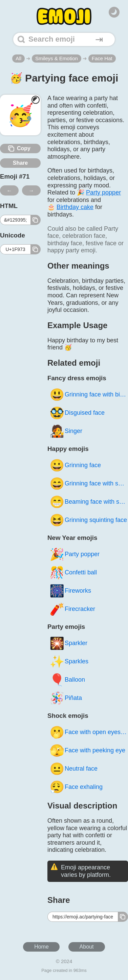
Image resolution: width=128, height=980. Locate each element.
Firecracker (72, 609)
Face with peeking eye (87, 750)
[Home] (64, 16)
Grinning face (75, 465)
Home (41, 947)
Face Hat (102, 58)
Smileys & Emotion (57, 58)
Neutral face (73, 769)
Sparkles (69, 662)
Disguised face (77, 413)
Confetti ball (73, 573)
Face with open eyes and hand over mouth (89, 732)
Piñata (66, 698)
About (87, 947)
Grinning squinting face (88, 520)
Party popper (74, 554)
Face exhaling (76, 787)
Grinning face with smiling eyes (89, 484)
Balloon (67, 680)
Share (20, 163)
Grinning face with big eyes (89, 395)
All (18, 58)
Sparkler (68, 643)
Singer (66, 431)
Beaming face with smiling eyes (89, 502)
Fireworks (70, 591)
